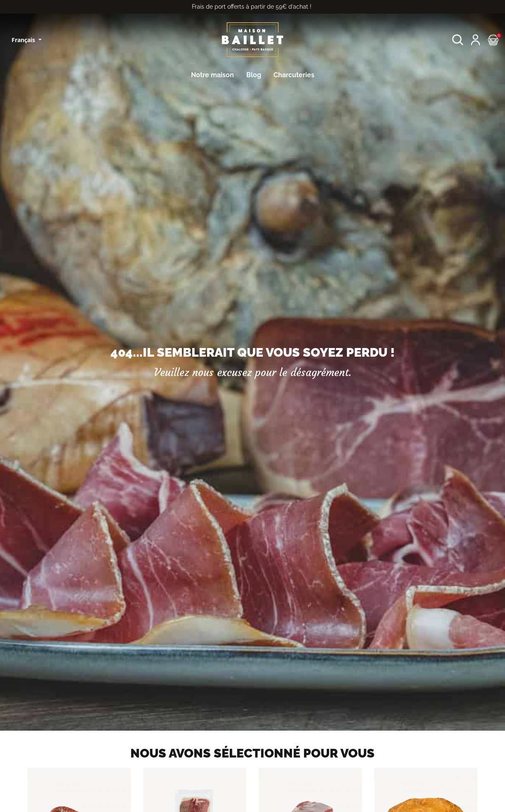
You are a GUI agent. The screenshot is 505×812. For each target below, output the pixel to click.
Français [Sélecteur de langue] (24, 40)
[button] (458, 40)
